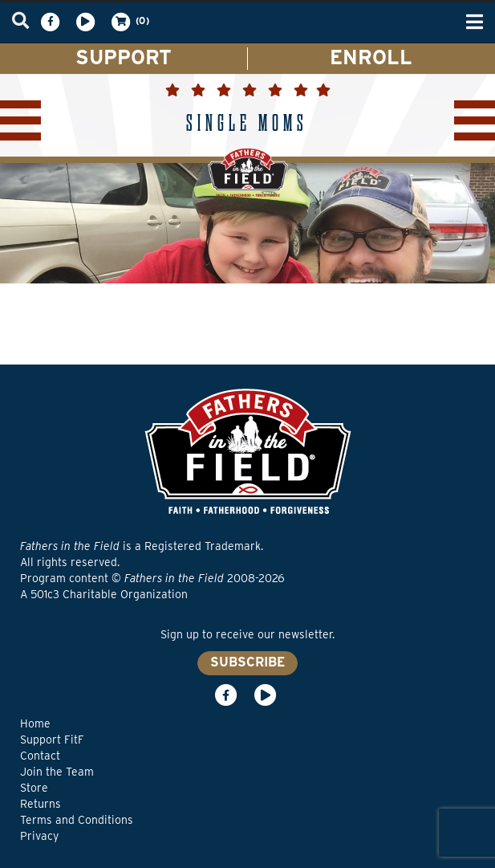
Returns (41, 804)
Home (35, 723)
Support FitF (52, 740)
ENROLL (371, 57)
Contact (40, 756)
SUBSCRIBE (247, 662)
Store (34, 788)
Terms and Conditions (77, 820)
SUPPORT (124, 57)
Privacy (39, 836)
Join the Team (57, 772)
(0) (129, 22)
